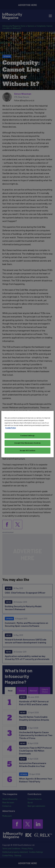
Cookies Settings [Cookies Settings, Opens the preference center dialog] (27, 435)
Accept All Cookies (27, 450)
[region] (27, 434)
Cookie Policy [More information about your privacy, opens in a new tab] (11, 428)
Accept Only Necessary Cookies (27, 443)
